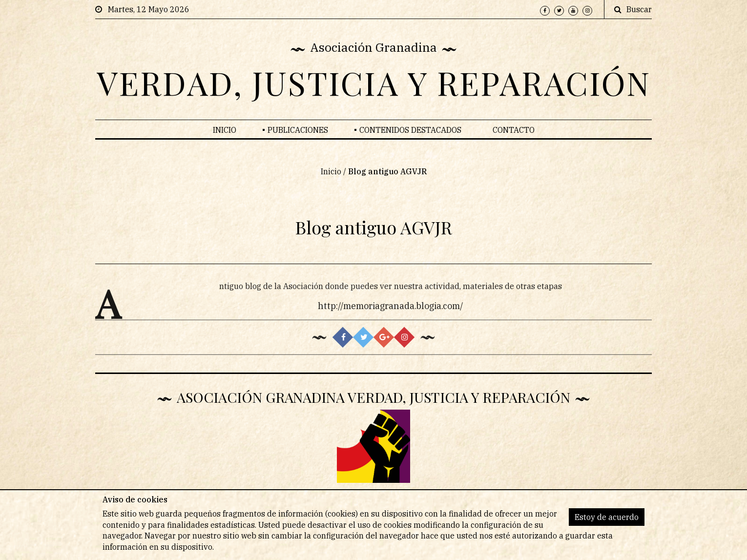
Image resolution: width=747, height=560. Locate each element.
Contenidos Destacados (410, 130)
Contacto (514, 130)
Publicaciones (298, 130)
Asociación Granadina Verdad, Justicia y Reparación (373, 397)
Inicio (225, 130)
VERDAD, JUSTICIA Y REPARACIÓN (374, 83)
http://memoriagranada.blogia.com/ (391, 309)
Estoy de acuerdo (607, 517)
